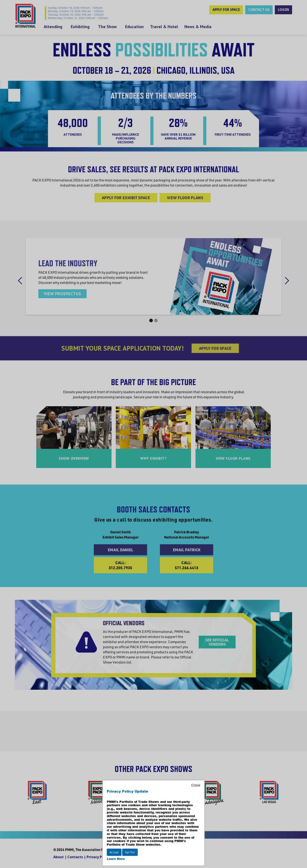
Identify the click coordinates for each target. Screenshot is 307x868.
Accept (114, 852)
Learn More (116, 859)
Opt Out (130, 852)
